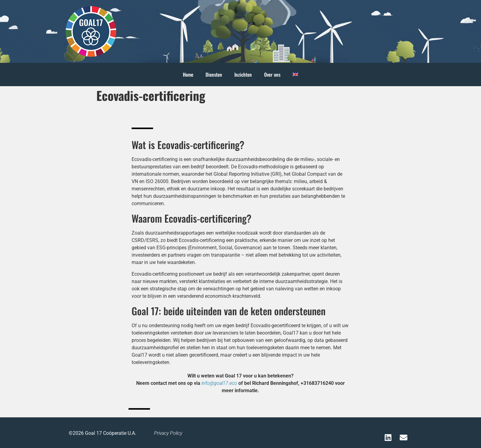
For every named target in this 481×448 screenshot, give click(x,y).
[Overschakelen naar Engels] (295, 75)
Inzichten (243, 75)
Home (188, 75)
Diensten (214, 75)
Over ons (272, 75)
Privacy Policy (168, 433)
